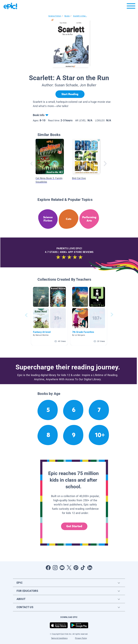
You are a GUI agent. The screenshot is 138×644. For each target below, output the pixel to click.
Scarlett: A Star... (80, 16)
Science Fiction (55, 16)
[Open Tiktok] (83, 568)
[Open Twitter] (69, 568)
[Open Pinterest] (76, 568)
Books (67, 16)
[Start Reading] (70, 94)
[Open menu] (131, 7)
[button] (49, 315)
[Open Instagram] (55, 568)
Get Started (74, 526)
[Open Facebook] (48, 568)
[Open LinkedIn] (90, 568)
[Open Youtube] (62, 568)
